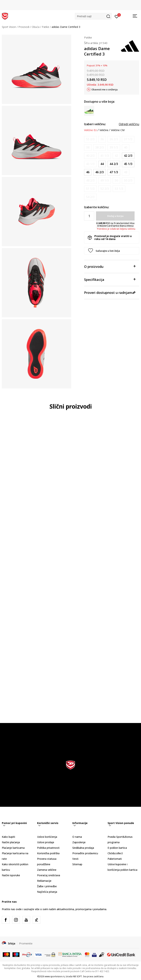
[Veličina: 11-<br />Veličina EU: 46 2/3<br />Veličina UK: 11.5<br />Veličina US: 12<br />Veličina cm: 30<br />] (100, 172)
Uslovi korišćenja (47, 837)
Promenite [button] (26, 943)
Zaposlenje (79, 842)
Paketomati (115, 859)
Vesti (75, 859)
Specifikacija (110, 279)
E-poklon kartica (117, 848)
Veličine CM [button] (118, 130)
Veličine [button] (104, 130)
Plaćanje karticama (13, 848)
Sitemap (77, 864)
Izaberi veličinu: (95, 124)
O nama (77, 837)
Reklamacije (44, 881)
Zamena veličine (47, 870)
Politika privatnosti (48, 848)
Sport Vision (9, 27)
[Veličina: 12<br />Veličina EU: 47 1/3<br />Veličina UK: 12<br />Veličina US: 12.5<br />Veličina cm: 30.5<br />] (114, 172)
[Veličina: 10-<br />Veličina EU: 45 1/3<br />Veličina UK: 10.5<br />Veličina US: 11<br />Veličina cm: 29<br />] (128, 164)
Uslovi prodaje (46, 842)
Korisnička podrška (48, 853)
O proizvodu (110, 266)
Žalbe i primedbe (47, 886)
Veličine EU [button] (91, 130)
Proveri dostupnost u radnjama (110, 292)
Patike (46, 27)
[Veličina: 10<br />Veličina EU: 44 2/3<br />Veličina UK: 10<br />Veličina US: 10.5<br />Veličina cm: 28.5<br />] (114, 164)
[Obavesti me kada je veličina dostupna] (90, 139)
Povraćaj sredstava (49, 875)
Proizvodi (24, 27)
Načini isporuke (11, 875)
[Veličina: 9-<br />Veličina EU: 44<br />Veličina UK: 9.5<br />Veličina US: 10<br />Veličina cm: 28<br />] (102, 164)
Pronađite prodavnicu (85, 853)
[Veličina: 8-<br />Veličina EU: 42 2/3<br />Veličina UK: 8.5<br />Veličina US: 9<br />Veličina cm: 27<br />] (128, 156)
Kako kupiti (8, 837)
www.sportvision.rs (55, 976)
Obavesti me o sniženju (105, 89)
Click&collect (115, 853)
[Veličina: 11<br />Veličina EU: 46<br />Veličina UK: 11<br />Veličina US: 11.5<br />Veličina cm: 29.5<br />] (88, 172)
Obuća (36, 27)
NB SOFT (77, 976)
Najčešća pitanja (47, 892)
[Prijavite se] (117, 16)
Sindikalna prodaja (83, 848)
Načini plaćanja (11, 842)
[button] (93, 16)
